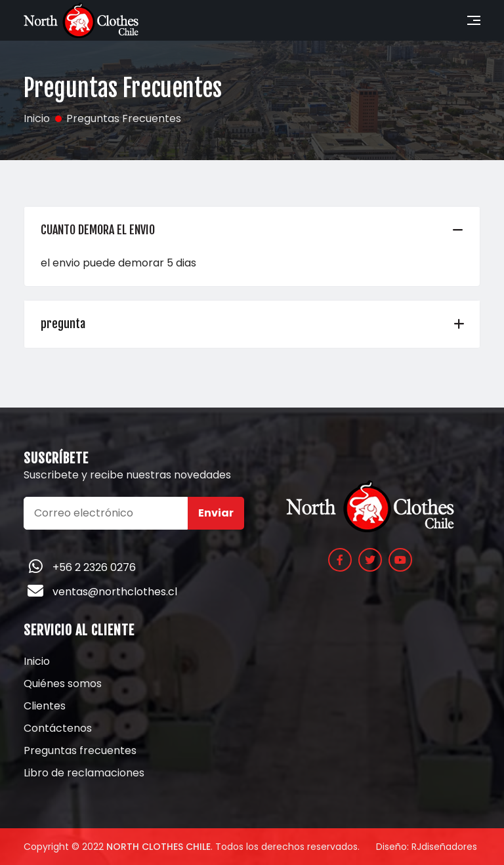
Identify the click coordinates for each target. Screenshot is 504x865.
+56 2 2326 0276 (94, 567)
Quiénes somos (63, 684)
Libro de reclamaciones (84, 773)
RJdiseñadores (444, 847)
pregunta (63, 324)
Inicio (37, 662)
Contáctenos (58, 728)
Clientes (45, 706)
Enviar (216, 513)
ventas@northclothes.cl (115, 592)
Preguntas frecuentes (80, 751)
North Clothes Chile (158, 847)
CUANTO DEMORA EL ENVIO (98, 230)
